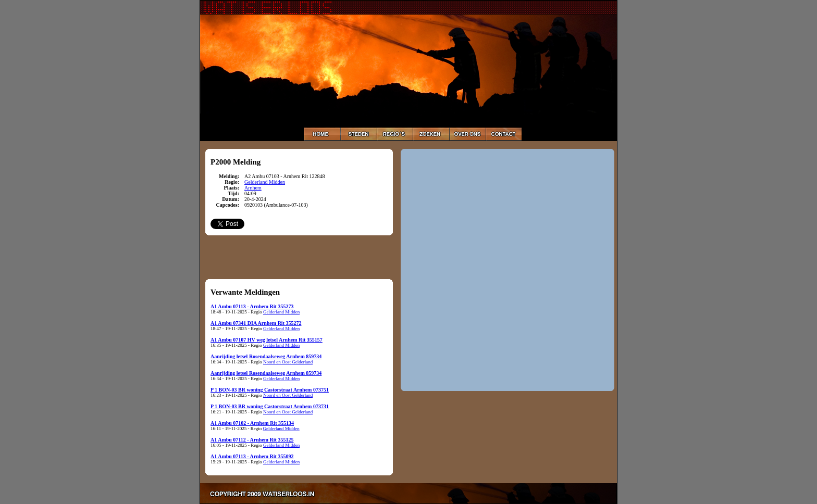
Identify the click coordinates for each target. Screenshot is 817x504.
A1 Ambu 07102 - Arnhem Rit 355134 (252, 423)
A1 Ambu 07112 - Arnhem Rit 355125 (252, 440)
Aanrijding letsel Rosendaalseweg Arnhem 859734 (266, 356)
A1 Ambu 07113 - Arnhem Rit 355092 (252, 456)
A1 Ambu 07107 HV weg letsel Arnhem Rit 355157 (267, 340)
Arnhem (253, 188)
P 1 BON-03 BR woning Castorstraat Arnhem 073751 (270, 390)
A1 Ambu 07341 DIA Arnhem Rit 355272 (256, 323)
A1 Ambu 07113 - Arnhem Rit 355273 (252, 306)
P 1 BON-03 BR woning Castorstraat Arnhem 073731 (270, 406)
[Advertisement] (299, 257)
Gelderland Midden (265, 182)
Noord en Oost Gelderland (288, 362)
